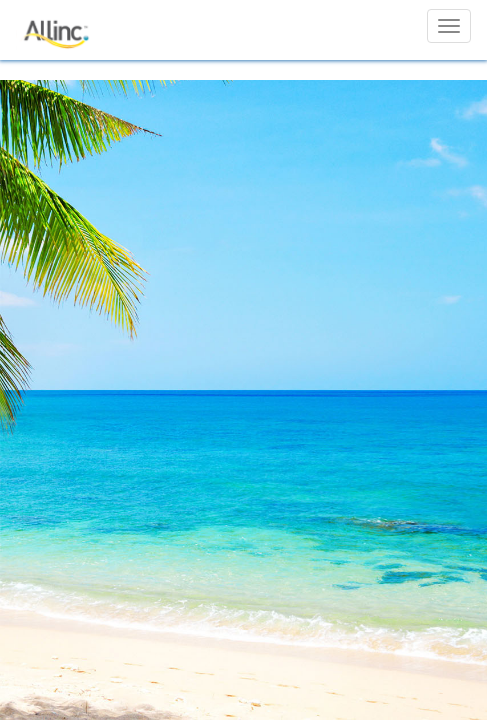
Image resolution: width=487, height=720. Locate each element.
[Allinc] (58, 26)
